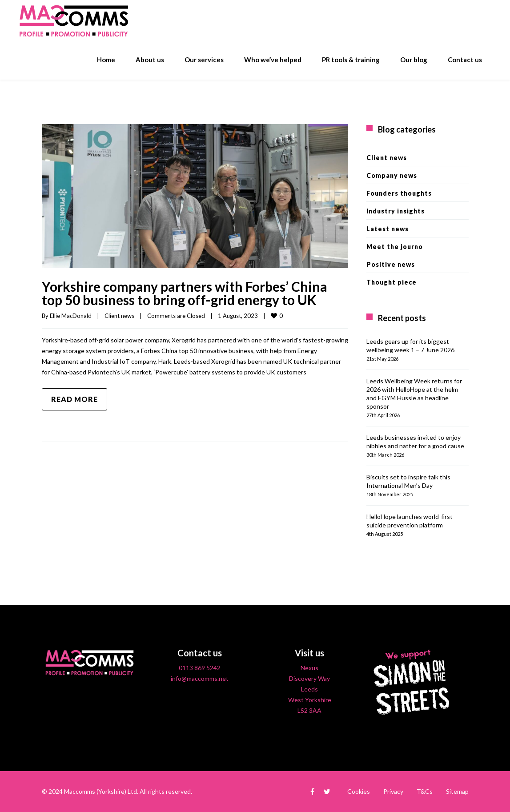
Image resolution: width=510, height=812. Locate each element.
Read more (74, 399)
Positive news (391, 264)
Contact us (465, 60)
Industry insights (396, 211)
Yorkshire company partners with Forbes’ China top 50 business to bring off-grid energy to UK (185, 293)
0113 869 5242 (200, 668)
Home (106, 60)
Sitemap (457, 791)
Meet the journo (395, 247)
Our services (204, 60)
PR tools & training (351, 60)
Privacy (393, 791)
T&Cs (425, 791)
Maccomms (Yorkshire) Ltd (100, 791)
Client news (119, 316)
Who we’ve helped (273, 60)
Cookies (359, 791)
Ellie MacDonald (71, 316)
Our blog (414, 60)
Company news (392, 175)
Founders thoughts (399, 193)
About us (150, 60)
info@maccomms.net (200, 678)
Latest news (388, 229)
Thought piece (392, 282)
